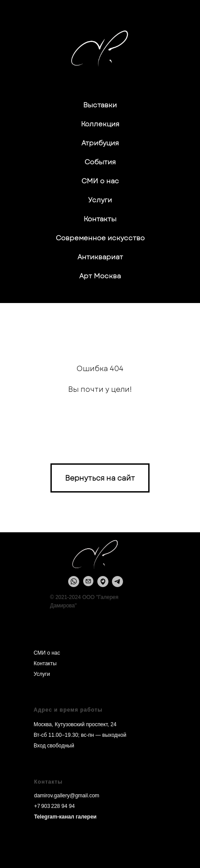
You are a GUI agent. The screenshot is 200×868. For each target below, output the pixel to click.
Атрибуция (100, 143)
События (100, 162)
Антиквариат (100, 257)
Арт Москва (100, 276)
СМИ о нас (100, 181)
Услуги (100, 200)
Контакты (100, 219)
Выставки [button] (100, 105)
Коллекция (100, 124)
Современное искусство (100, 238)
